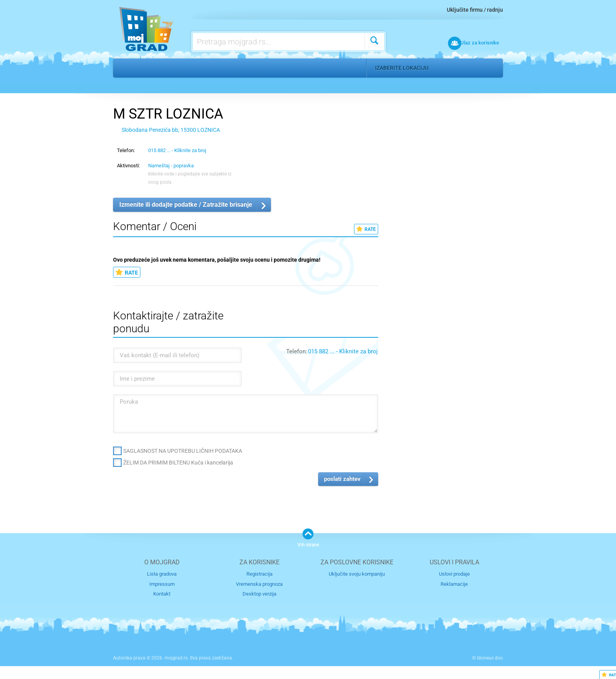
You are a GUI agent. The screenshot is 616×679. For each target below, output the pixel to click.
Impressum (162, 584)
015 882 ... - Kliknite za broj (177, 150)
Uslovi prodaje (454, 574)
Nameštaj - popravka (236, 68)
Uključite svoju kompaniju (357, 574)
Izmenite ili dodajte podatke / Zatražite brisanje (186, 205)
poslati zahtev (342, 479)
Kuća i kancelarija (168, 68)
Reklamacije (454, 584)
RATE (366, 229)
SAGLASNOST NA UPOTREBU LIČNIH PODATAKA (183, 451)
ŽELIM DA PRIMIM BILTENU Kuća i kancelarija (178, 463)
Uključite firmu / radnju (475, 10)
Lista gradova (162, 574)
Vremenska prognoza (259, 584)
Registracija (259, 574)
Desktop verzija (259, 594)
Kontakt (162, 594)
